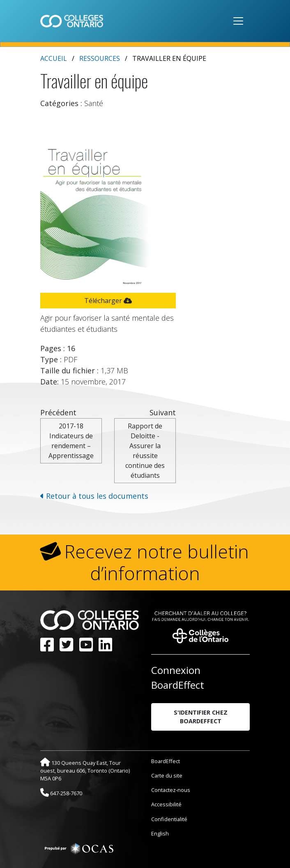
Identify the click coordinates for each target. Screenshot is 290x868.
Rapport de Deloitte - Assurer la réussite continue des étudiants (145, 451)
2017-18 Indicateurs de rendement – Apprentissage (71, 441)
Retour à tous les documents (94, 496)
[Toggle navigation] (238, 21)
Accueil (54, 58)
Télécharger (108, 301)
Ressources (100, 58)
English (160, 833)
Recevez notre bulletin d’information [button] (157, 562)
